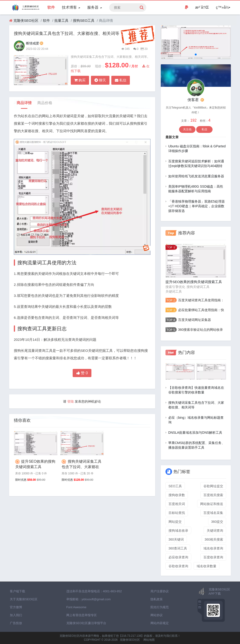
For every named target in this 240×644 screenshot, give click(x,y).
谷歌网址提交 (213, 486)
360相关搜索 (214, 539)
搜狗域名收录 (178, 531)
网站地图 (149, 640)
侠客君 (196, 100)
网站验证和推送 (212, 504)
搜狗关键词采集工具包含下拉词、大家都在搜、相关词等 (81, 464)
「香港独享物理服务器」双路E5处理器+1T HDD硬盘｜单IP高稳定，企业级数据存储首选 (197, 206)
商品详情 (24, 103)
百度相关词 (177, 504)
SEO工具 (175, 486)
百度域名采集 (213, 513)
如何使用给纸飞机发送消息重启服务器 (196, 176)
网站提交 (175, 522)
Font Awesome (76, 607)
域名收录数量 (206, 566)
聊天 (100, 80)
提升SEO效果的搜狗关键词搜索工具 (35, 464)
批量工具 (61, 20)
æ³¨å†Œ (202, 7)
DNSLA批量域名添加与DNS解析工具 (195, 433)
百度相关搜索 (213, 495)
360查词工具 (178, 548)
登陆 (71, 401)
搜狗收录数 (177, 495)
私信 (121, 80)
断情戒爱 (35, 43)
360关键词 (176, 539)
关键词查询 (215, 531)
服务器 (94, 7)
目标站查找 (177, 513)
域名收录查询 (213, 548)
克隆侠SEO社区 (26, 20)
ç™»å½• (223, 7)
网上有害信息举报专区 (82, 615)
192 (194, 120)
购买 (80, 80)
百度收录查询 (213, 557)
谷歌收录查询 (178, 566)
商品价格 (45, 103)
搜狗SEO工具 (84, 20)
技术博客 (71, 7)
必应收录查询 (178, 557)
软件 (51, 7)
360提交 (217, 522)
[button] (196, 55)
